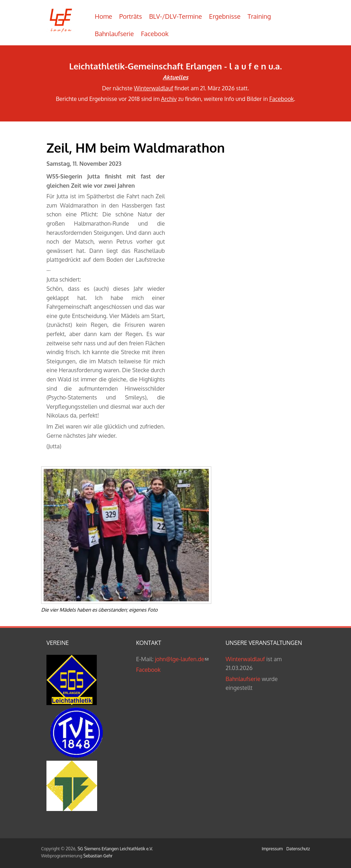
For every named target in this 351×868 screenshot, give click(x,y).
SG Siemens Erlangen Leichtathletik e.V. (115, 849)
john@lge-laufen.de (182, 659)
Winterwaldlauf (154, 88)
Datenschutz (298, 849)
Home (103, 16)
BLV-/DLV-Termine (175, 16)
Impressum (272, 849)
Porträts (130, 16)
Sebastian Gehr (98, 856)
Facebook (155, 34)
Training (259, 16)
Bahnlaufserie (114, 34)
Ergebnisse (225, 16)
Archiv (169, 99)
